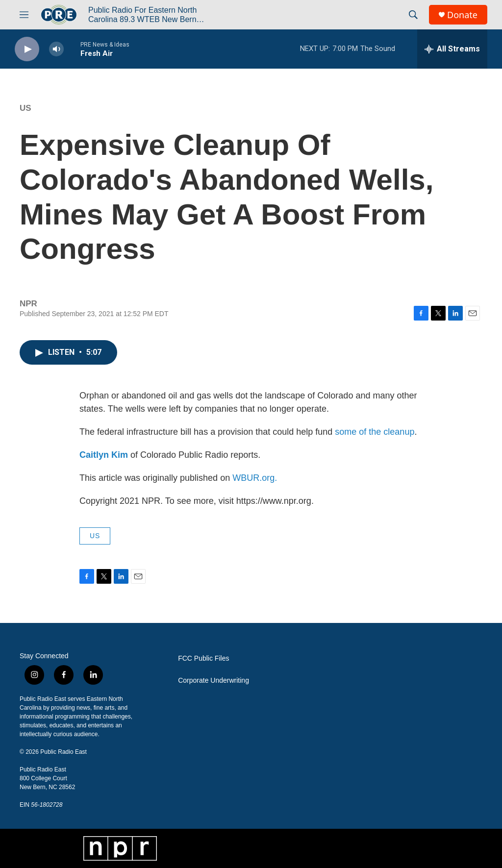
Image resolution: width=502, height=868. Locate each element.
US (25, 108)
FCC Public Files (203, 658)
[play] (27, 49)
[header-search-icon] (413, 15)
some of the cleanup (375, 432)
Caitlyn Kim (104, 455)
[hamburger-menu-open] (24, 15)
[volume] (56, 49)
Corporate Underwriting (213, 681)
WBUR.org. (255, 478)
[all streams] (452, 49)
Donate (462, 15)
